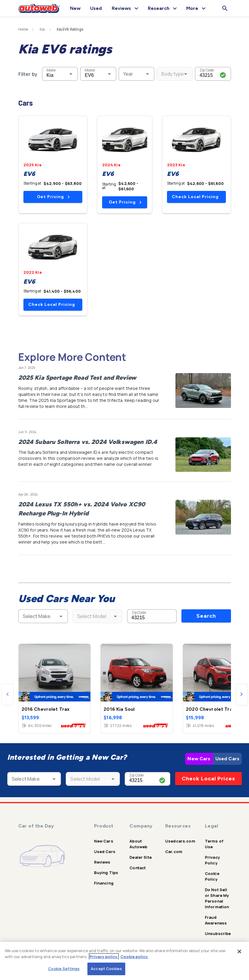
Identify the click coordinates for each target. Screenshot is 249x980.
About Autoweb (138, 844)
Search (206, 616)
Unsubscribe (218, 933)
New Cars (199, 759)
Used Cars (227, 759)
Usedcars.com (180, 841)
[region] (124, 961)
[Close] (239, 951)
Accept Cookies (106, 969)
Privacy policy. (104, 957)
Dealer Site (141, 857)
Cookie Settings (64, 969)
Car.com (174, 852)
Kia (42, 29)
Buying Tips (106, 873)
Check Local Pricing (195, 197)
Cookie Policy (212, 876)
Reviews (102, 862)
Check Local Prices (208, 779)
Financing (104, 883)
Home (23, 29)
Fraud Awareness (216, 920)
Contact (138, 868)
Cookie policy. (134, 957)
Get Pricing (53, 197)
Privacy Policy (212, 860)
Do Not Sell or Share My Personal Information (217, 898)
